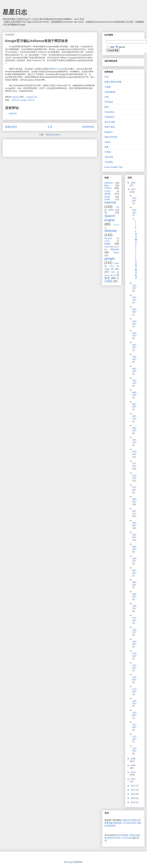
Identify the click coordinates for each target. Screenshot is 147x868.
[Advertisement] (41, 147)
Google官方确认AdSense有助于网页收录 (135, 248)
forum (116, 252)
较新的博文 (11, 127)
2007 (133, 189)
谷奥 (107, 97)
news (107, 269)
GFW (107, 194)
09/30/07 (134, 595)
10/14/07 (134, 619)
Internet (31, 100)
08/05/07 (134, 500)
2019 (133, 798)
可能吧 (108, 87)
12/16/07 (134, 726)
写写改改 (109, 102)
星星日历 (127, 820)
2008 (133, 759)
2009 (133, 765)
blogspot (109, 132)
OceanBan (110, 112)
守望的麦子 (110, 117)
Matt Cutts (57, 69)
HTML (107, 199)
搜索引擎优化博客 (113, 82)
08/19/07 (134, 524)
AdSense (16, 100)
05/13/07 (134, 370)
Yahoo (107, 241)
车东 (107, 77)
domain (115, 249)
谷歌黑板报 (110, 92)
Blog (107, 185)
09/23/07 (134, 584)
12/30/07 (134, 750)
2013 (133, 790)
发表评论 (13, 114)
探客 (107, 147)
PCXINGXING (129, 823)
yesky (107, 275)
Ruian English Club (114, 167)
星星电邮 (109, 823)
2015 (133, 794)
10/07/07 (134, 607)
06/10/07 (134, 406)
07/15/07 (134, 465)
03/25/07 (134, 323)
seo (117, 269)
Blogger (70, 862)
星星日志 (15, 12)
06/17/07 (134, 417)
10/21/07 (134, 631)
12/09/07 (134, 714)
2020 (133, 802)
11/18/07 (134, 678)
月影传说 (109, 157)
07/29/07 (134, 489)
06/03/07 (134, 394)
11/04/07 (134, 655)
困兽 (107, 107)
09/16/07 (134, 572)
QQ (118, 207)
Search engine (110, 218)
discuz (116, 247)
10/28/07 (134, 643)
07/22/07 (134, 477)
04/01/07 (134, 334)
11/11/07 (134, 667)
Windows (108, 238)
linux (112, 266)
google (24, 100)
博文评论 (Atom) (53, 135)
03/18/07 (134, 311)
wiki (113, 272)
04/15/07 (134, 346)
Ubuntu (116, 225)
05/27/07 (134, 382)
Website (111, 231)
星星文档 (136, 820)
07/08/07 (134, 453)
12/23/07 (134, 738)
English (108, 191)
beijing (107, 247)
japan (117, 263)
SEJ (15, 69)
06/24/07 (134, 429)
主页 (50, 127)
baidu (108, 244)
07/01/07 (134, 441)
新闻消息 (118, 823)
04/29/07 (134, 358)
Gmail (107, 197)
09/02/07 (134, 548)
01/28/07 (134, 199)
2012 (133, 786)
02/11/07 (134, 287)
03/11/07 (134, 299)
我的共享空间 (111, 137)
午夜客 (108, 152)
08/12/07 (134, 512)
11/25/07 (134, 690)
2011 (133, 779)
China (108, 188)
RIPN (111, 210)
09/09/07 (134, 560)
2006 (133, 183)
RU (106, 213)
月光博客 (109, 162)
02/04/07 (134, 211)
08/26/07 (134, 536)
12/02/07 (134, 702)
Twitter (108, 142)
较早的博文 (89, 127)
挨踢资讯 (111, 826)
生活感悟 (112, 280)
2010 (133, 772)
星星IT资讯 (110, 127)
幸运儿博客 (110, 122)
